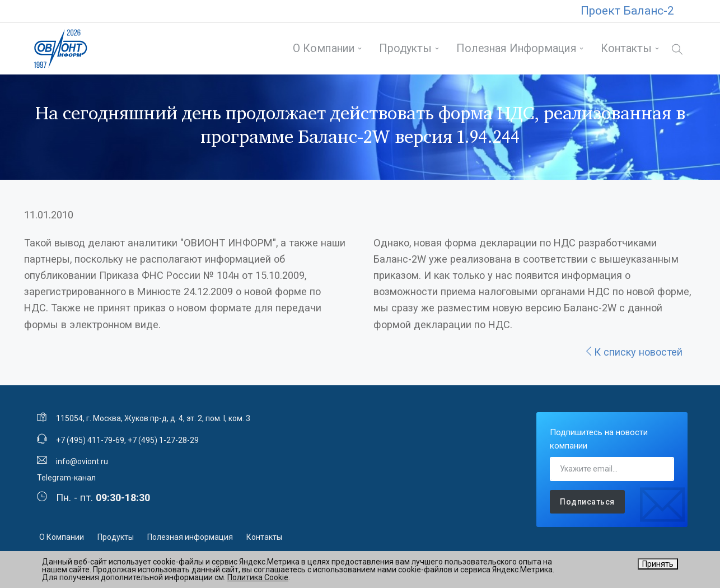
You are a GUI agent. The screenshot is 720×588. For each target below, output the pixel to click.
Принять (658, 564)
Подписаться (587, 502)
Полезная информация (516, 48)
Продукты (405, 48)
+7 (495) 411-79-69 (90, 440)
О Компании (324, 48)
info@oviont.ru (82, 461)
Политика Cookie (258, 577)
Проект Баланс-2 (627, 11)
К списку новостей (633, 352)
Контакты (626, 48)
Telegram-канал (66, 478)
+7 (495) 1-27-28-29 (163, 440)
